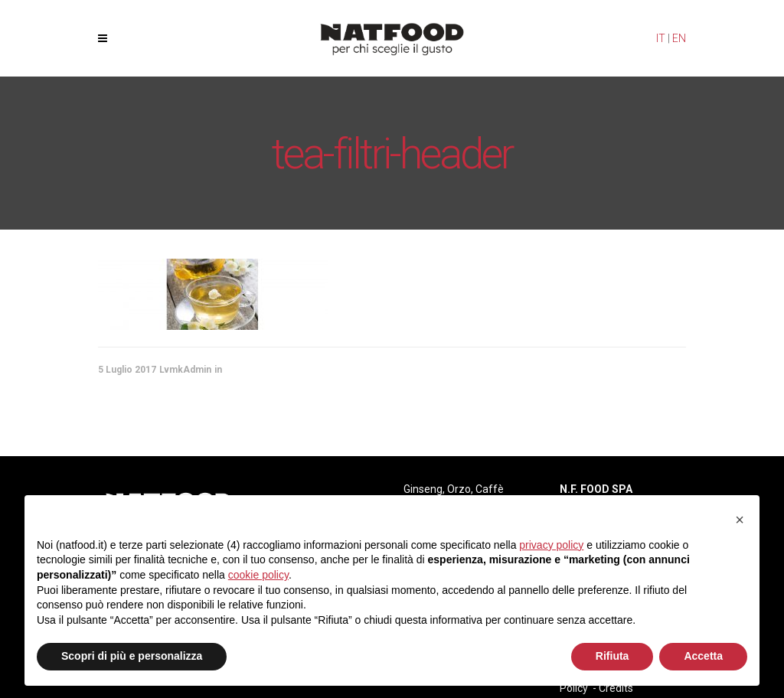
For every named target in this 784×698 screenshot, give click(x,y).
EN (679, 38)
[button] (740, 520)
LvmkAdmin (185, 370)
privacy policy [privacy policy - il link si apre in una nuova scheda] (551, 545)
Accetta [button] (703, 656)
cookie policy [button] (258, 575)
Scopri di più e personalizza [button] (132, 656)
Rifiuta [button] (612, 656)
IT (661, 38)
